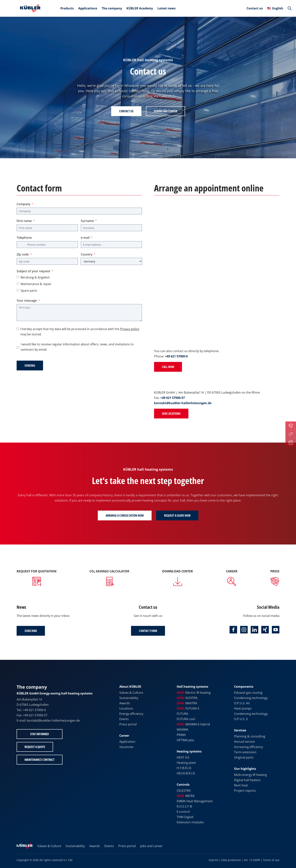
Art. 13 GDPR (252, 860)
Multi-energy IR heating (251, 775)
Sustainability (129, 698)
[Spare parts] (18, 290)
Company (23, 204)
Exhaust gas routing (248, 693)
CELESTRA (184, 791)
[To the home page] (29, 8)
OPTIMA (185, 740)
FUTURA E (188, 708)
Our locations (171, 414)
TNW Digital (185, 817)
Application (127, 742)
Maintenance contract (40, 760)
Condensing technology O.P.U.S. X (251, 716)
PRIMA (181, 735)
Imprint (214, 860)
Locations (126, 708)
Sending (30, 366)
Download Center (165, 111)
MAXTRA (187, 703)
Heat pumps (243, 708)
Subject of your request (33, 271)
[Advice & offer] (18, 277)
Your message (27, 301)
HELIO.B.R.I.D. (186, 773)
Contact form (148, 631)
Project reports (245, 791)
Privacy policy (130, 329)
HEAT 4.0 (183, 757)
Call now (168, 367)
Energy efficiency (131, 714)
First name (24, 221)
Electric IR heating (194, 693)
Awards (125, 703)
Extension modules (190, 822)
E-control (183, 812)
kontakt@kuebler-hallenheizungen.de (183, 403)
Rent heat (241, 785)
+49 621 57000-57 (173, 398)
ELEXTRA (187, 698)
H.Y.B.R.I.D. (184, 768)
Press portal (128, 724)
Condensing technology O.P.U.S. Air (251, 701)
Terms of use (271, 860)
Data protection (231, 860)
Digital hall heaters (247, 780)
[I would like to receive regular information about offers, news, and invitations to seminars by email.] (18, 347)
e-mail (85, 238)
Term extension (245, 752)
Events (124, 719)
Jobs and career (151, 846)
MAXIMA (182, 730)
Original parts (244, 757)
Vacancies (126, 747)
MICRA (186, 796)
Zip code (23, 254)
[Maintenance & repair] (18, 284)
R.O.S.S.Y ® (184, 806)
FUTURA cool (186, 719)
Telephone (24, 238)
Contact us (255, 8)
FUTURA (182, 714)
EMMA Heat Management (195, 801)
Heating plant (186, 763)
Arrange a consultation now (125, 515)
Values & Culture (131, 693)
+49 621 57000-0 (176, 356)
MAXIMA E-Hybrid (193, 724)
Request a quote (35, 747)
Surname (87, 221)
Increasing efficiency (249, 747)
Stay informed (40, 734)
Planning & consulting (250, 736)
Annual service (244, 742)
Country (87, 254)
